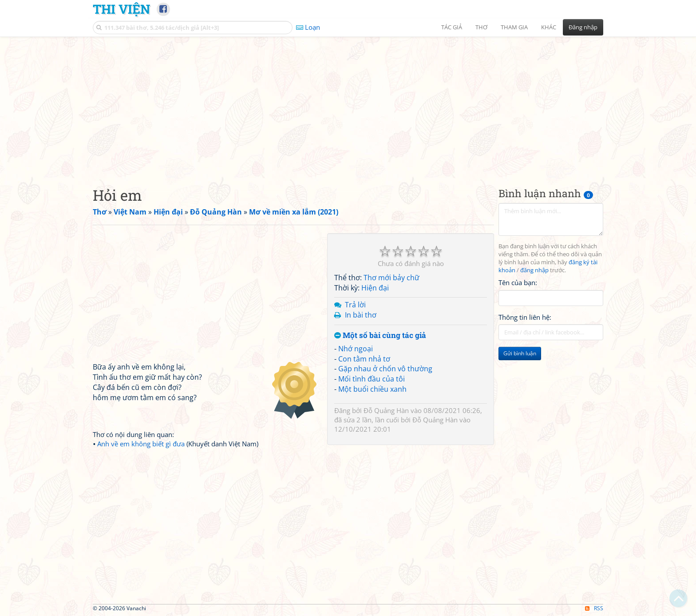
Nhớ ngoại (356, 349)
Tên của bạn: (518, 282)
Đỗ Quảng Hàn (386, 410)
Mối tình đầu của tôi (372, 379)
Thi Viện (121, 9)
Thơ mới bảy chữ (391, 278)
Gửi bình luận (520, 353)
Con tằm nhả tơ (364, 359)
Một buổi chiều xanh (372, 389)
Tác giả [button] (452, 27)
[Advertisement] (348, 104)
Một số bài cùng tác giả (380, 336)
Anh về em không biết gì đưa (141, 444)
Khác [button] (549, 27)
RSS (594, 608)
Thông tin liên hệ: (525, 317)
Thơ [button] (481, 27)
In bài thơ (361, 315)
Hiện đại (375, 288)
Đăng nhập (583, 27)
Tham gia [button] (514, 27)
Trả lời (355, 305)
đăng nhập (534, 270)
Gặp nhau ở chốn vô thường (385, 369)
